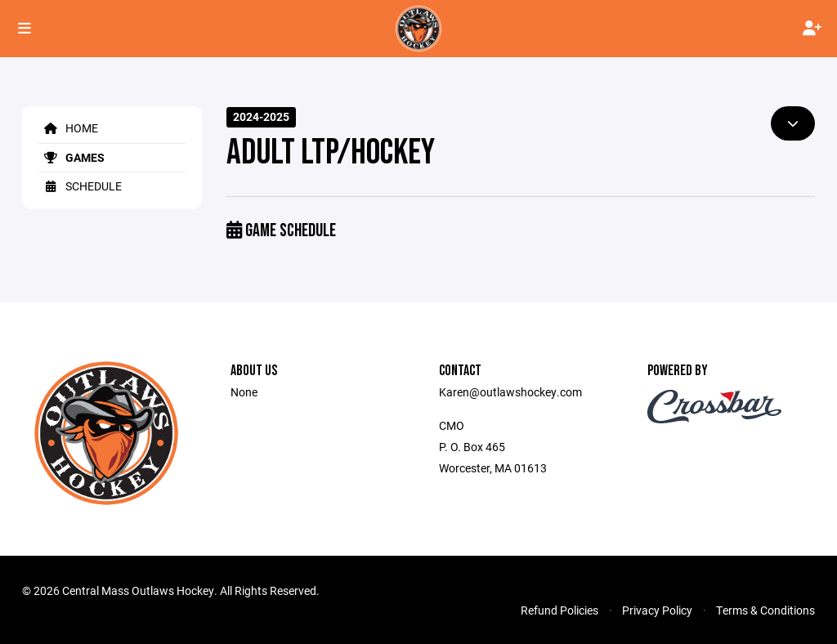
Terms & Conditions (765, 610)
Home (68, 128)
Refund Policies (559, 610)
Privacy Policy (657, 610)
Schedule (80, 186)
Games (72, 157)
